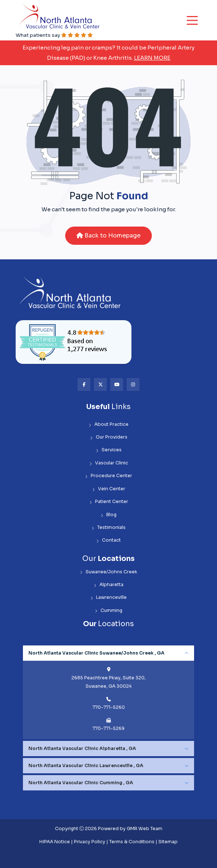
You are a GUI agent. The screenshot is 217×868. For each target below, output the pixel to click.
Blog (108, 515)
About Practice (108, 425)
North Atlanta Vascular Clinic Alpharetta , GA (82, 749)
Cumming (108, 611)
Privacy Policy (90, 842)
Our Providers (109, 437)
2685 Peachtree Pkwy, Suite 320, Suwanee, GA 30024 (108, 682)
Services (109, 450)
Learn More (152, 58)
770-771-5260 (109, 707)
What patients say (54, 35)
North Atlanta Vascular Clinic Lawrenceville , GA (86, 766)
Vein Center (109, 489)
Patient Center (109, 502)
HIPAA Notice (55, 842)
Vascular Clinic (109, 463)
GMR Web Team (145, 829)
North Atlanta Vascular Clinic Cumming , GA (81, 783)
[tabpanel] (108, 692)
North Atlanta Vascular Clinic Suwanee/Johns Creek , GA (96, 653)
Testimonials (108, 528)
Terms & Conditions (132, 842)
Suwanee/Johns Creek (108, 572)
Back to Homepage (108, 235)
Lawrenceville (108, 598)
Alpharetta (108, 585)
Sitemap (168, 842)
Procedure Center (108, 476)
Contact (108, 540)
